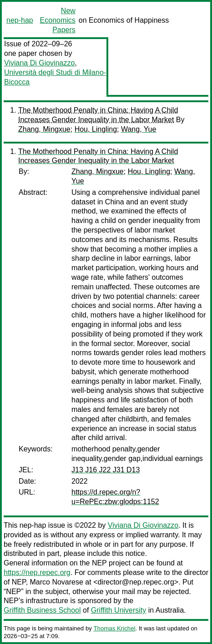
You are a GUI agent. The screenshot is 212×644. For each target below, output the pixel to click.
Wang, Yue (139, 129)
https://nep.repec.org (37, 572)
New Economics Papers (58, 20)
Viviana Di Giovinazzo (39, 63)
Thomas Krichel (114, 628)
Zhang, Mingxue (44, 129)
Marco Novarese (57, 582)
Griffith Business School (42, 610)
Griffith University (119, 610)
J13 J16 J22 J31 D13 (106, 470)
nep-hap (20, 20)
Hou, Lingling (96, 129)
